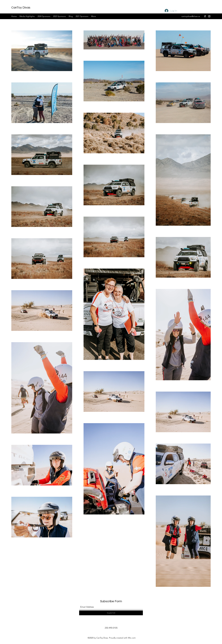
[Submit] (111, 613)
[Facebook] (205, 16)
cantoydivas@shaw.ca (191, 16)
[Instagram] (209, 16)
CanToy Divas (21, 8)
